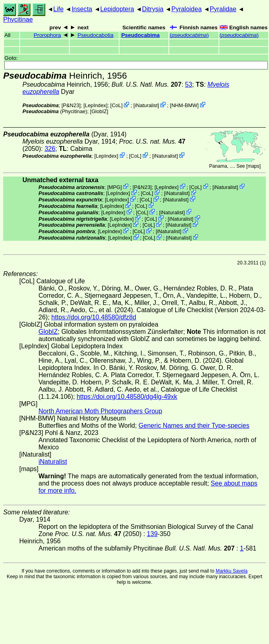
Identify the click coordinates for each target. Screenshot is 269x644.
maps (254, 166)
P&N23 (71, 105)
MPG (114, 187)
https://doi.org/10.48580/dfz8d (94, 317)
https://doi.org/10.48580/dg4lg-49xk (127, 397)
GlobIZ (99, 111)
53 (189, 84)
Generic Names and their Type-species (194, 426)
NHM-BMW (184, 105)
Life (59, 9)
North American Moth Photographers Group (100, 411)
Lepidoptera (117, 9)
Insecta (82, 9)
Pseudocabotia (95, 35)
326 (50, 149)
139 (152, 534)
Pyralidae (223, 9)
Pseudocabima (140, 35)
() (189, 35)
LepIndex (96, 105)
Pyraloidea (186, 9)
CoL (116, 105)
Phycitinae (18, 19)
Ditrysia (153, 9)
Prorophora (47, 35)
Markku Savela (232, 571)
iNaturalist (146, 105)
